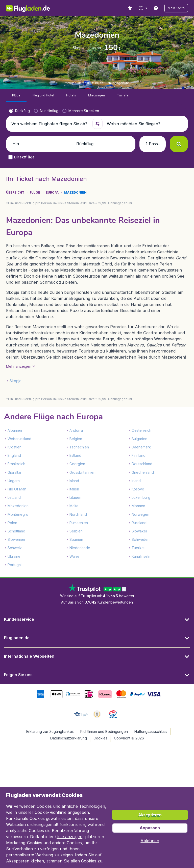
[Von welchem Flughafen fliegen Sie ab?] (50, 124)
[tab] (16, 96)
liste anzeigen (69, 837)
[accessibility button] (130, 8)
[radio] (19, 111)
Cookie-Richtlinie (51, 812)
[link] (156, 8)
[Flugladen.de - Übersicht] (31, 8)
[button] (176, 8)
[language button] (143, 8)
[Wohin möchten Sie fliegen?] (145, 124)
